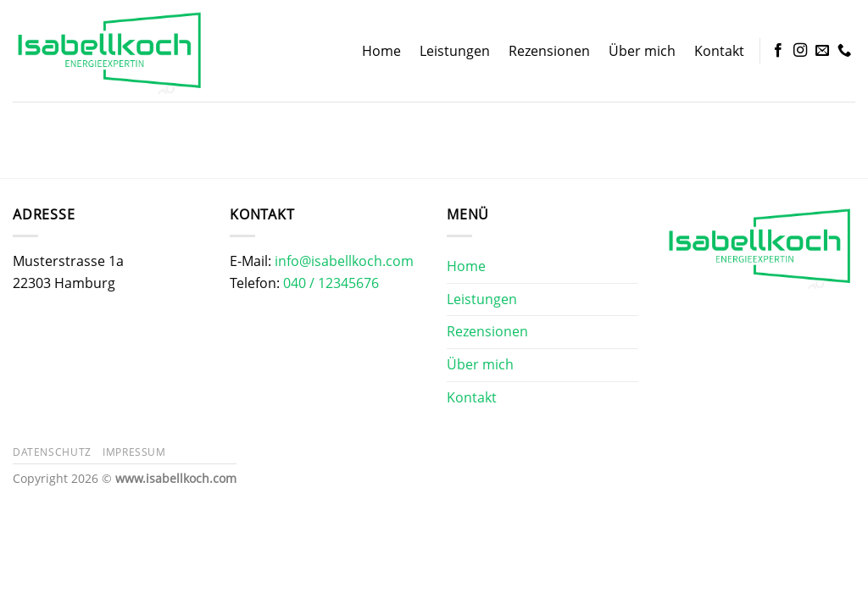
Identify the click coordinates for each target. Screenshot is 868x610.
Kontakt (719, 51)
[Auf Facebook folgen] (778, 51)
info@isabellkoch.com (344, 261)
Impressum (134, 452)
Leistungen (455, 51)
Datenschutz (52, 452)
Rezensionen (549, 51)
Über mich (642, 51)
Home (381, 51)
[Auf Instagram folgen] (800, 51)
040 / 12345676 (331, 283)
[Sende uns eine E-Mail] (822, 51)
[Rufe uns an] (844, 51)
